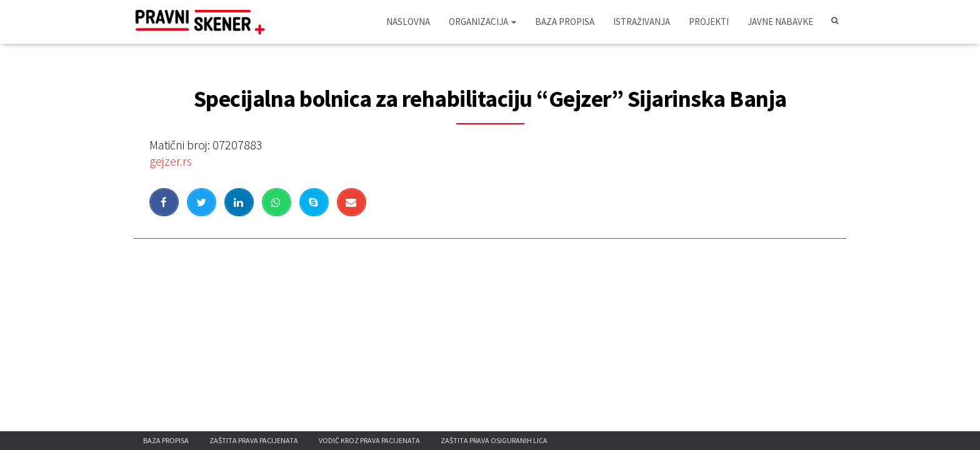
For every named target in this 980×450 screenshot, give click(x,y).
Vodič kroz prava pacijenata (369, 440)
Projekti (709, 22)
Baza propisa (565, 22)
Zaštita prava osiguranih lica (494, 440)
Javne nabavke (780, 22)
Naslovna (408, 22)
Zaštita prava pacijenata (254, 440)
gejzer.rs (171, 161)
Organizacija (482, 22)
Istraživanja (642, 22)
